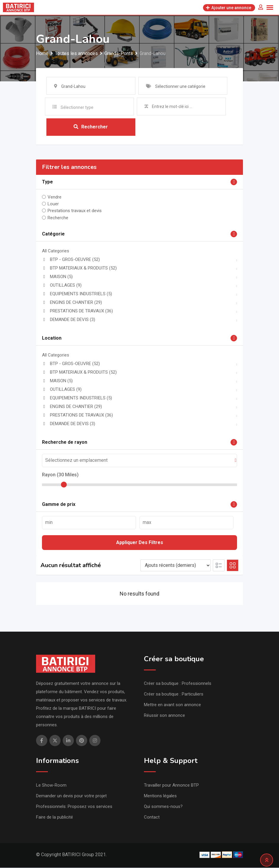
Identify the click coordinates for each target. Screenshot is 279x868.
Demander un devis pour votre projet (71, 796)
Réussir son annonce (164, 716)
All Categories (56, 251)
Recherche (58, 218)
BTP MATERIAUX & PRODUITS (79, 268)
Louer (53, 204)
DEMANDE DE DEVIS (69, 320)
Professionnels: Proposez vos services (74, 807)
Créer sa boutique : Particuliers (174, 694)
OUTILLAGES (62, 285)
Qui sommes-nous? (163, 807)
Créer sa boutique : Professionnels (178, 684)
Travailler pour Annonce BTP (171, 785)
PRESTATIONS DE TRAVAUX (77, 311)
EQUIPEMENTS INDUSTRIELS (77, 294)
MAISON (57, 277)
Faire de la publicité (55, 817)
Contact (152, 817)
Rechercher (91, 127)
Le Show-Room (51, 785)
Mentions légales (160, 796)
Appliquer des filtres (140, 543)
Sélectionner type (77, 107)
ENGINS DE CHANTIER (72, 303)
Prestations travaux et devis (75, 211)
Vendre (55, 197)
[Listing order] (176, 566)
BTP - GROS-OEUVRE (71, 260)
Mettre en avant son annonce (172, 705)
